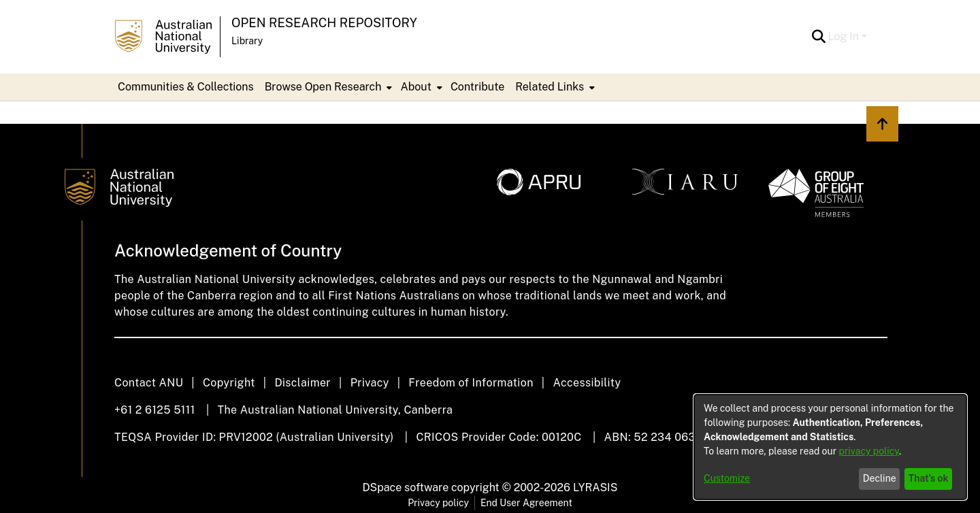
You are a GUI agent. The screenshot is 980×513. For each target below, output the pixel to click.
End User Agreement (526, 503)
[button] (819, 37)
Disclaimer (303, 383)
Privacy (370, 383)
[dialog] (830, 447)
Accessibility (587, 383)
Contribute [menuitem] (477, 87)
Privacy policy (438, 503)
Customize (727, 478)
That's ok (929, 478)
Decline (880, 478)
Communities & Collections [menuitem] (186, 87)
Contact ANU (149, 383)
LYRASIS (595, 487)
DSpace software (406, 487)
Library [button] (247, 41)
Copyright (229, 383)
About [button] (415, 87)
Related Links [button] (550, 87)
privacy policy (869, 451)
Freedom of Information (471, 383)
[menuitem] (327, 87)
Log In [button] (845, 36)
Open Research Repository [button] (324, 23)
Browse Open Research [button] (323, 87)
